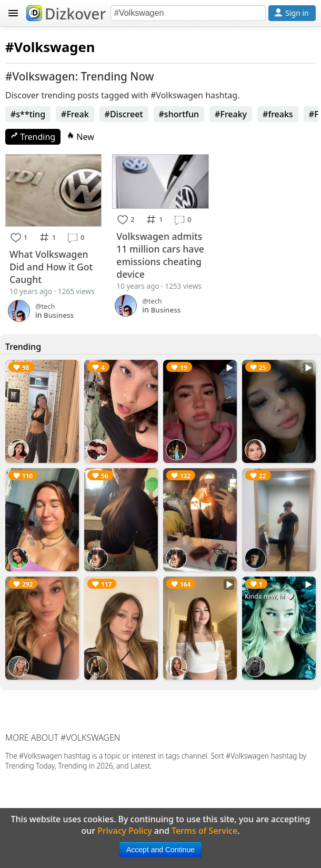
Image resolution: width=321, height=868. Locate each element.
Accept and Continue (160, 850)
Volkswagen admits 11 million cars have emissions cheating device (160, 255)
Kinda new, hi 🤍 (269, 596)
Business (59, 315)
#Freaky (231, 114)
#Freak (75, 114)
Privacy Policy (124, 831)
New (81, 137)
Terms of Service (204, 831)
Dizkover (66, 14)
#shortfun (179, 114)
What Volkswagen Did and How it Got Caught (51, 267)
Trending (33, 137)
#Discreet (124, 114)
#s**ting (28, 114)
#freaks (278, 114)
